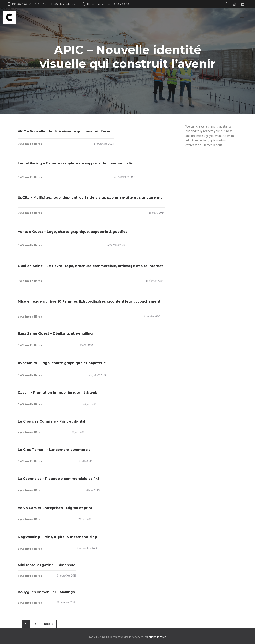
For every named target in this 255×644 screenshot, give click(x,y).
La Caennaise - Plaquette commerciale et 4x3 (59, 481)
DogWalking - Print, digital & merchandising (57, 539)
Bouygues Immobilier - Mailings (46, 594)
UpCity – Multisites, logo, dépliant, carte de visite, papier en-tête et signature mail (91, 200)
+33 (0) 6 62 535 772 (25, 4)
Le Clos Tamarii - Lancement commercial (55, 452)
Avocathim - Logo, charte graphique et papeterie (62, 365)
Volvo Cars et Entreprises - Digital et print (55, 510)
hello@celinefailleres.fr (63, 4)
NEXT (49, 624)
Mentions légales (155, 637)
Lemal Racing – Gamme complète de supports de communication (77, 165)
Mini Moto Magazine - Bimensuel (47, 567)
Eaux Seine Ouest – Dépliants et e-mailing (55, 336)
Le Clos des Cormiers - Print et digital (52, 423)
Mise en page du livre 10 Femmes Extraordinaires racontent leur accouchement (89, 304)
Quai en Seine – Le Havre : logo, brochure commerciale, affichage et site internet (90, 268)
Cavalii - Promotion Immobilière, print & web (58, 395)
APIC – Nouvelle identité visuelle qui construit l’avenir (66, 133)
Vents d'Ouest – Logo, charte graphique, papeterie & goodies (73, 234)
